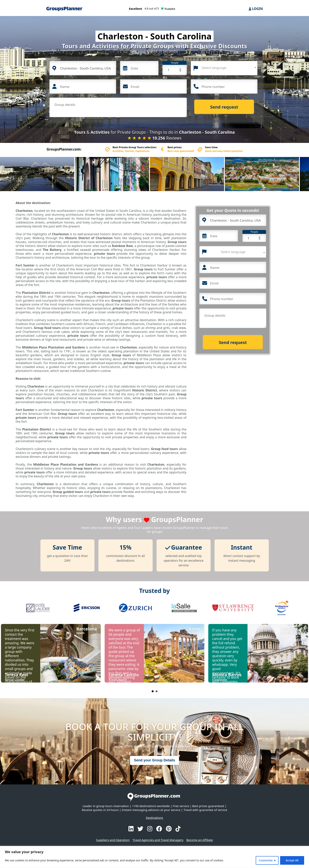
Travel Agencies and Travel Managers (158, 840)
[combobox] (224, 68)
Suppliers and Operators (113, 840)
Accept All (292, 860)
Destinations (154, 818)
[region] (154, 857)
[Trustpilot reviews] (152, 9)
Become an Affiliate (199, 840)
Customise (266, 860)
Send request (224, 107)
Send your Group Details (154, 760)
